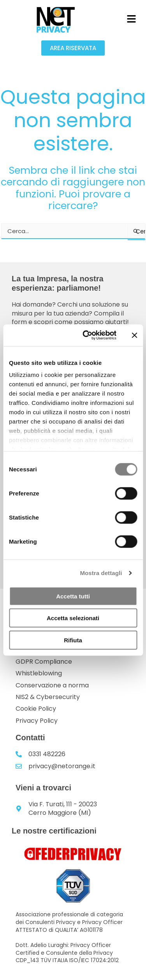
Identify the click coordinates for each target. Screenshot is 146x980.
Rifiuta (73, 640)
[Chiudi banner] (134, 335)
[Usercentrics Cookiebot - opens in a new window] (86, 335)
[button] (131, 19)
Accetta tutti (73, 596)
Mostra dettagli (101, 573)
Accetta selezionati (73, 618)
